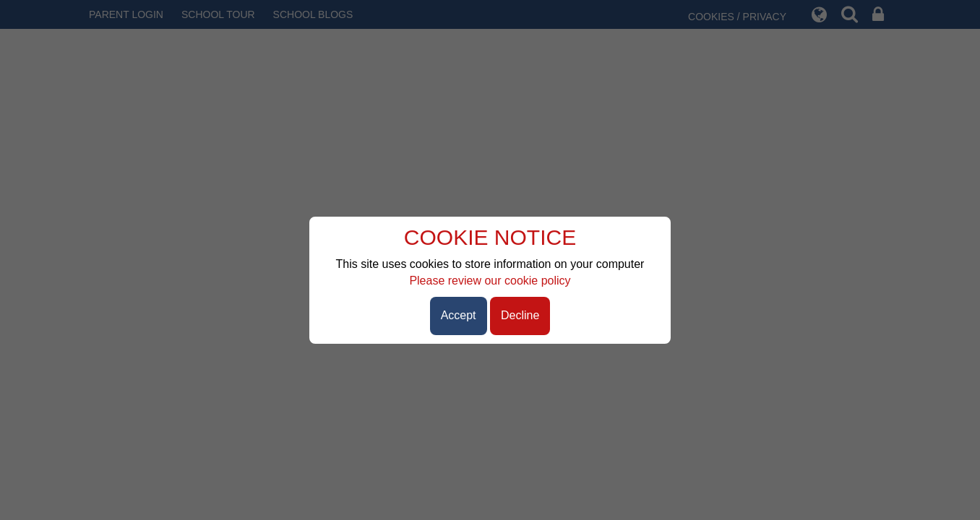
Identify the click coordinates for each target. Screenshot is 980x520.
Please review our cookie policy (490, 281)
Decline (520, 315)
